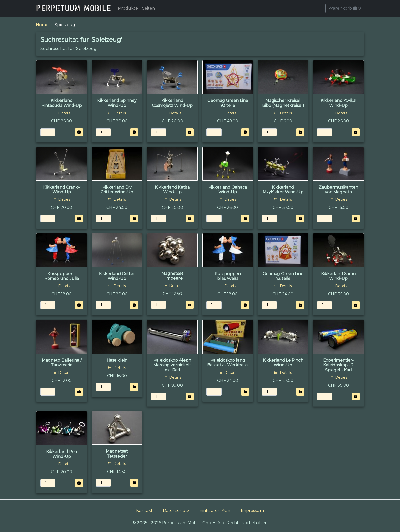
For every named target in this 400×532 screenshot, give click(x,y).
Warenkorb (345, 8)
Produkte (128, 8)
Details (62, 113)
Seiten (148, 8)
